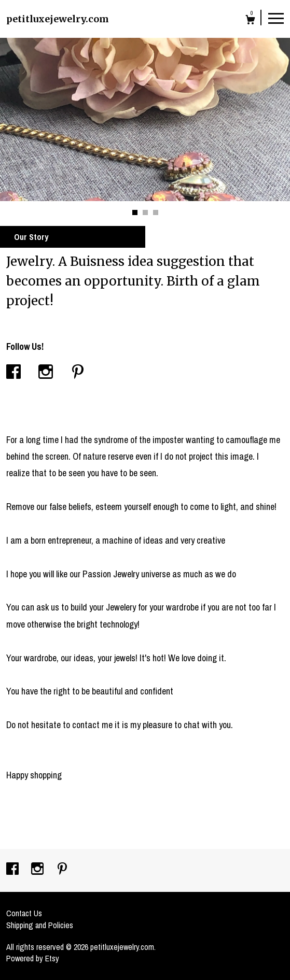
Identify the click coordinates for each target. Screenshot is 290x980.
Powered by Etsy (33, 958)
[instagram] (38, 870)
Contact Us (24, 913)
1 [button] (135, 212)
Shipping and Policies (40, 925)
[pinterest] (62, 870)
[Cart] (250, 21)
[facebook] (13, 870)
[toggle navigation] (276, 18)
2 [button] (145, 212)
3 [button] (156, 212)
